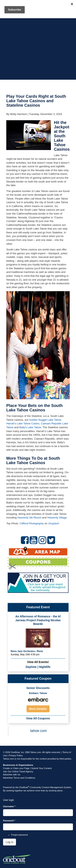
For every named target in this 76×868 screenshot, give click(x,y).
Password (9, 821)
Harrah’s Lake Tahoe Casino (23, 423)
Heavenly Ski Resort (29, 518)
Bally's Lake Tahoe (30, 427)
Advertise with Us (12, 775)
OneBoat (24, 787)
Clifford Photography (32, 523)
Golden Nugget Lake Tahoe (45, 420)
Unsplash (54, 523)
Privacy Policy (16, 755)
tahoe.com (39, 731)
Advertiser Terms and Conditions (19, 778)
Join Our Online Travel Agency (18, 771)
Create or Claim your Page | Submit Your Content (27, 768)
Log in (10, 842)
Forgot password (19, 835)
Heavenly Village (57, 518)
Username (9, 806)
